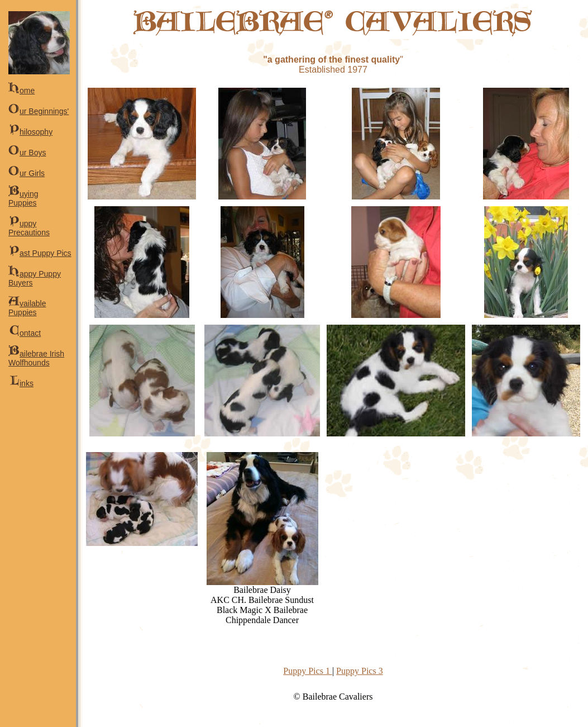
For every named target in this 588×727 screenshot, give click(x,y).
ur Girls (27, 173)
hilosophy (30, 132)
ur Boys (27, 153)
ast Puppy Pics (40, 253)
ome (21, 91)
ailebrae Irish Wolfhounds (36, 358)
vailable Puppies (27, 308)
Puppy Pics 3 (360, 671)
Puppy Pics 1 (308, 671)
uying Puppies (23, 198)
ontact (25, 333)
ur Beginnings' (39, 111)
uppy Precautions (29, 228)
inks (21, 383)
